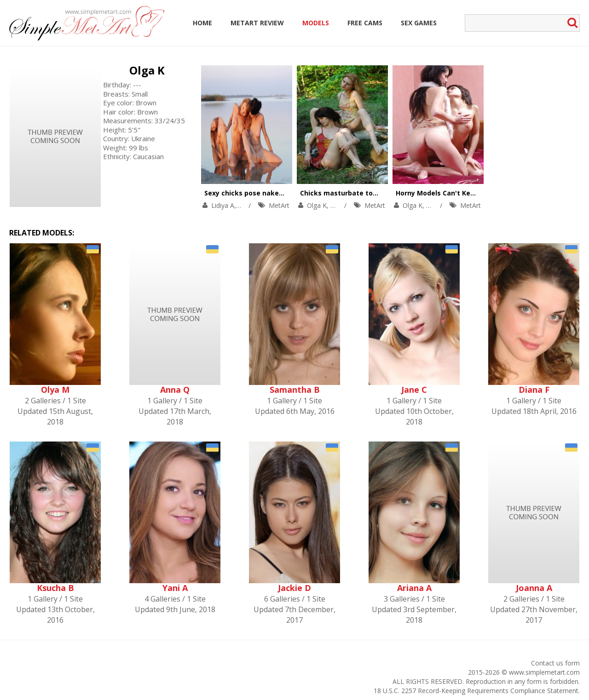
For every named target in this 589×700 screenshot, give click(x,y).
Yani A (175, 588)
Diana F (534, 390)
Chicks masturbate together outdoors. (365, 193)
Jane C (414, 390)
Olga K (147, 70)
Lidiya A (223, 205)
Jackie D (294, 588)
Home (202, 23)
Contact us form (555, 663)
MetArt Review (257, 23)
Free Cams (365, 23)
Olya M (55, 390)
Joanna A (534, 588)
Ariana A (414, 588)
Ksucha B (55, 588)
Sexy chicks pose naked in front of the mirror (280, 193)
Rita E (339, 205)
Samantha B (295, 390)
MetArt (279, 205)
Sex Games (419, 23)
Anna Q (175, 390)
